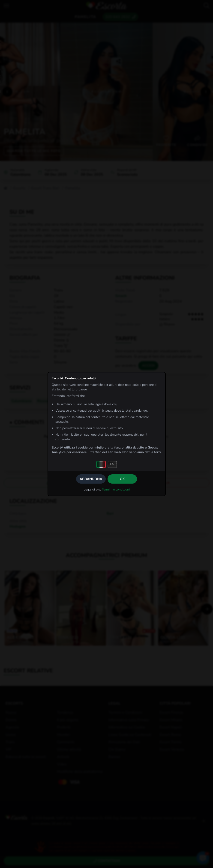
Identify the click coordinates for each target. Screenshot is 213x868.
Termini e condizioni (116, 489)
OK (122, 479)
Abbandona (91, 479)
